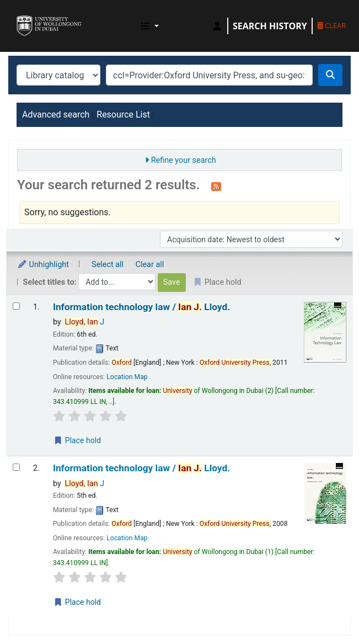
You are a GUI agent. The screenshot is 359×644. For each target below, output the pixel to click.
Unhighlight (43, 265)
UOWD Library (20, 16)
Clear (331, 25)
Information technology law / (141, 307)
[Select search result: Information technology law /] (16, 306)
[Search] (330, 75)
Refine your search (184, 160)
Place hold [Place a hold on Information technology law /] (77, 440)
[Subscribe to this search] (216, 186)
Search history (270, 26)
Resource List (123, 115)
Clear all (150, 265)
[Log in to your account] (217, 26)
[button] (150, 26)
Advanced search (56, 115)
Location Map (127, 377)
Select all (108, 265)
